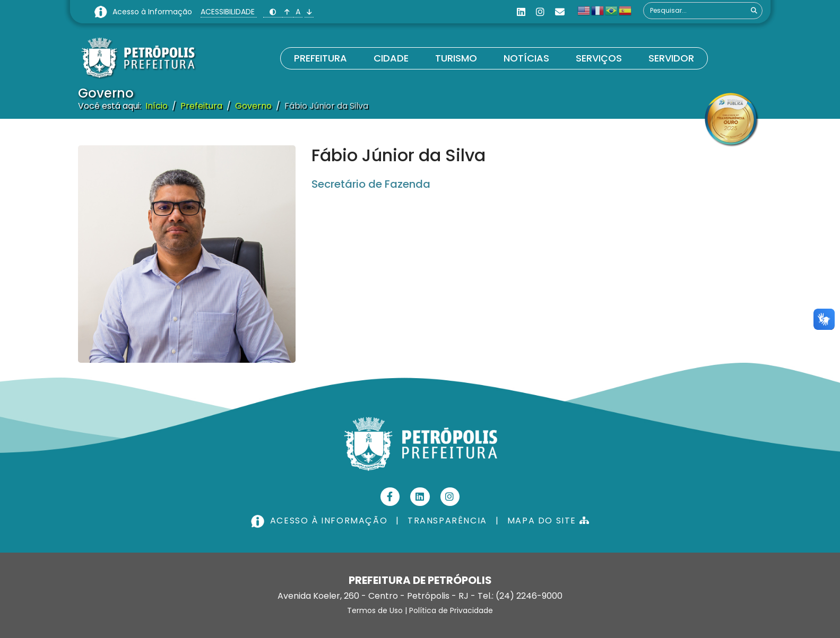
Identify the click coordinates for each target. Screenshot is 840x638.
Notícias (526, 58)
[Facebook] (390, 497)
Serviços (599, 58)
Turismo (456, 58)
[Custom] (560, 12)
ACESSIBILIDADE (229, 12)
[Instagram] (540, 12)
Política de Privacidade (451, 610)
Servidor (671, 58)
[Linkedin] (521, 12)
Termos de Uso (375, 610)
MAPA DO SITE (548, 521)
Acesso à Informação (153, 12)
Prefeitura (321, 58)
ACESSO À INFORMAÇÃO (321, 521)
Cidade (391, 58)
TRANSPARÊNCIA (447, 521)
